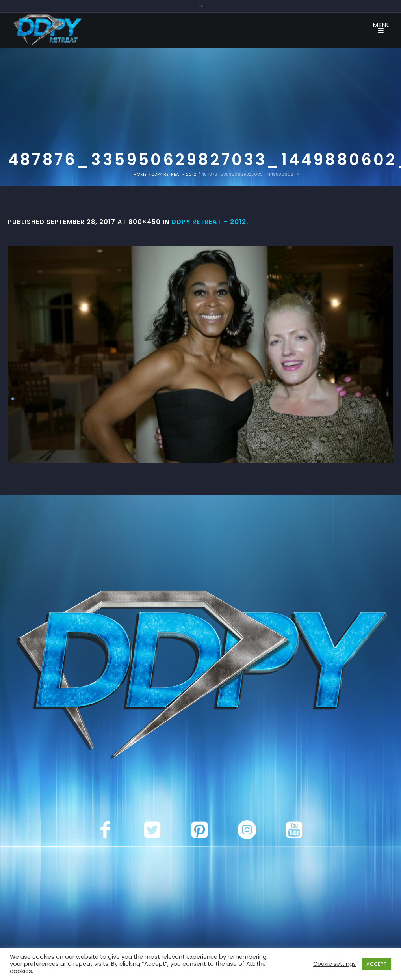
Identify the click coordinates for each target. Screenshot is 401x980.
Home (140, 174)
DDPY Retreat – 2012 (209, 222)
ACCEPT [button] (376, 964)
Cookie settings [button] (334, 964)
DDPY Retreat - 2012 (174, 174)
